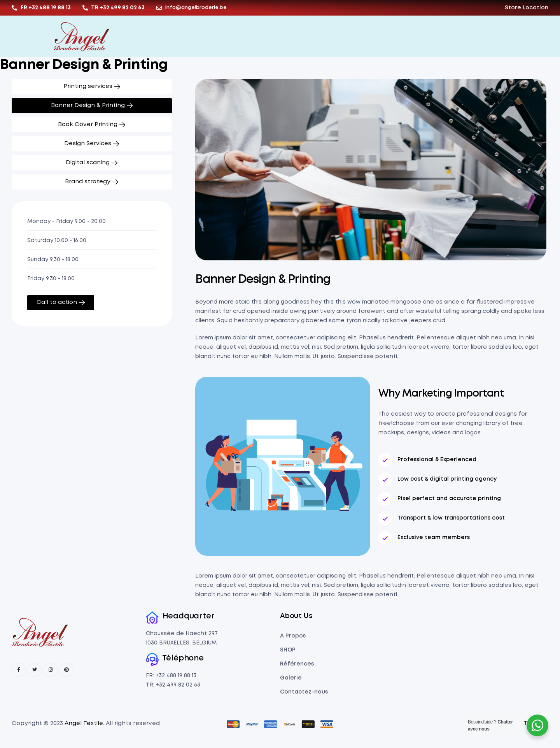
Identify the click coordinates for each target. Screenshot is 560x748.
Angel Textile (84, 723)
